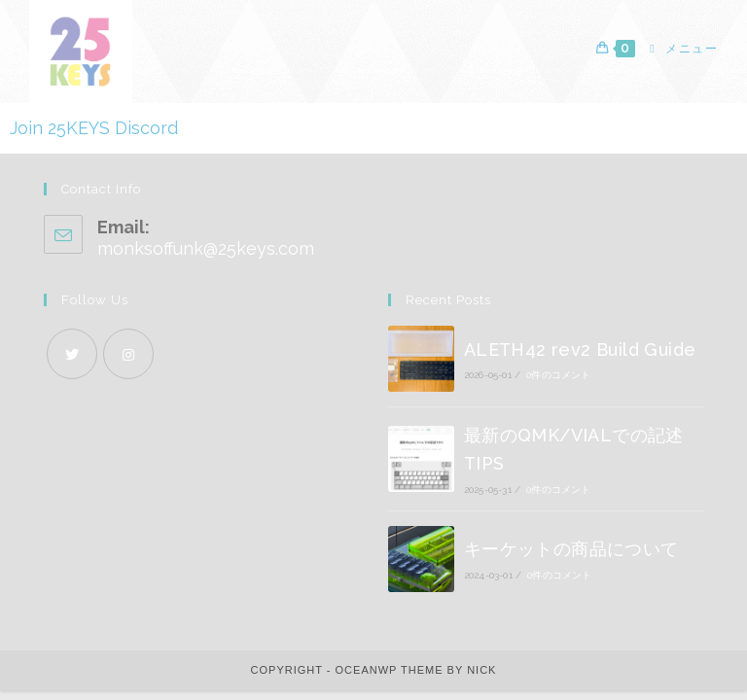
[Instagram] (128, 364)
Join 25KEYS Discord (94, 128)
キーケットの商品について (571, 560)
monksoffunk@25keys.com (206, 258)
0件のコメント (558, 385)
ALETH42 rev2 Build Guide (580, 359)
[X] (72, 364)
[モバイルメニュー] (676, 49)
